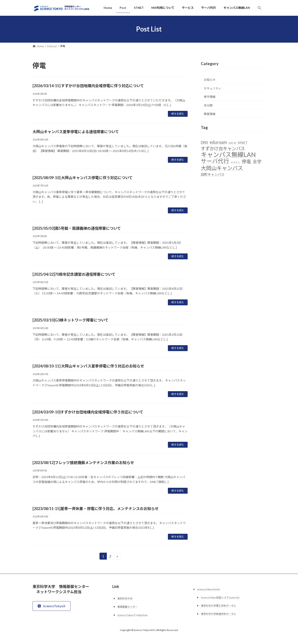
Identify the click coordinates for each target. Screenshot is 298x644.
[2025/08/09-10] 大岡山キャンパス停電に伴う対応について (83, 178)
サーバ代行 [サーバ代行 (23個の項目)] (215, 161)
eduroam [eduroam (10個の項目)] (218, 142)
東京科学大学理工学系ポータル (218, 606)
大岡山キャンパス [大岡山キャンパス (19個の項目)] (222, 168)
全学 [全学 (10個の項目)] (257, 161)
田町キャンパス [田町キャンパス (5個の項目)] (213, 174)
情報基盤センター (127, 607)
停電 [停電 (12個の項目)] (246, 161)
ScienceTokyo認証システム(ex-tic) (220, 597)
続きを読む (178, 114)
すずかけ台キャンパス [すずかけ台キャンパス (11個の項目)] (223, 148)
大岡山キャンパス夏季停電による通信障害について (76, 132)
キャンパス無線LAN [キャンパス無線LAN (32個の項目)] (228, 154)
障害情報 (210, 114)
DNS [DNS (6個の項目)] (204, 142)
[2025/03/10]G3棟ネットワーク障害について (71, 320)
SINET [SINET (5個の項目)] (243, 142)
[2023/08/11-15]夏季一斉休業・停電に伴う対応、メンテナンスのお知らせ (96, 509)
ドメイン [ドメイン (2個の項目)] (235, 162)
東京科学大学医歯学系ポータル (218, 614)
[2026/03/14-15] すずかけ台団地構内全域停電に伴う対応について (88, 86)
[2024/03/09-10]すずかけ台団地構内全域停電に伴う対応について (88, 412)
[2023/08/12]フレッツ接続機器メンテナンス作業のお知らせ (83, 463)
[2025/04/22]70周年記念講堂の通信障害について (74, 274)
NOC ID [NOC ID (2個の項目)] (232, 143)
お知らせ (210, 80)
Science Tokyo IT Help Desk (132, 615)
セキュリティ (212, 88)
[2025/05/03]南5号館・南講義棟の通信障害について (77, 228)
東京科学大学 (125, 599)
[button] (260, 8)
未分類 (208, 105)
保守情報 (210, 97)
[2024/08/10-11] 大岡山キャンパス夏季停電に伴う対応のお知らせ (88, 366)
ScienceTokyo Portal (208, 589)
